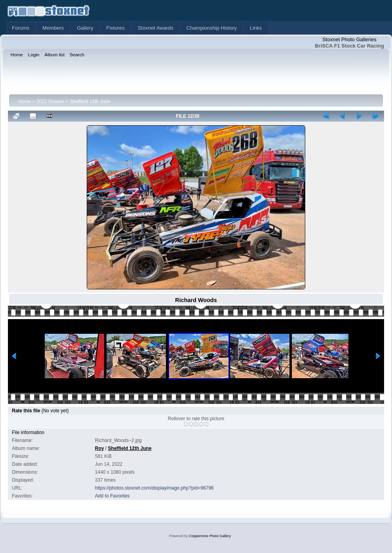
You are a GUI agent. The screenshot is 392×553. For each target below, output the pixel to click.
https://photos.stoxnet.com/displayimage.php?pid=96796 (154, 488)
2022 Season (50, 101)
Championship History (212, 28)
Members (53, 28)
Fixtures (115, 28)
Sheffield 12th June (90, 101)
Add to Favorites (112, 496)
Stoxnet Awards (156, 28)
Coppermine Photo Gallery (210, 536)
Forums (21, 28)
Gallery (85, 28)
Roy (100, 448)
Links (256, 28)
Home (25, 101)
